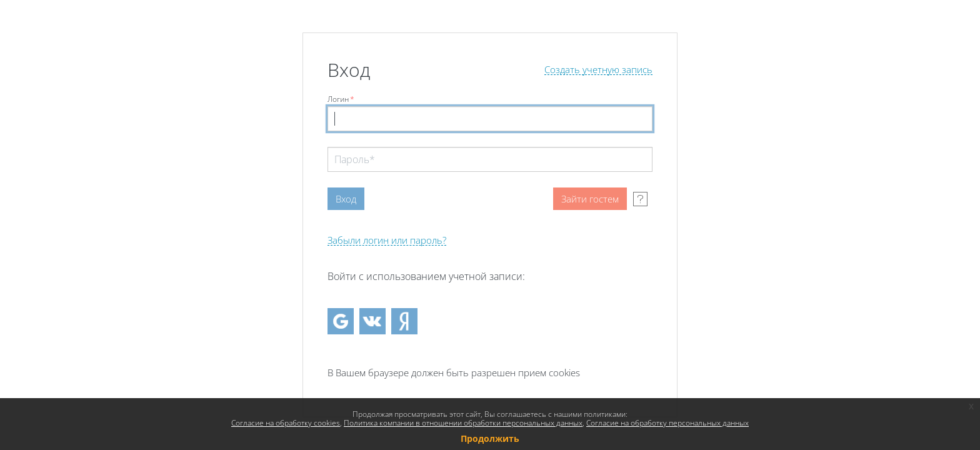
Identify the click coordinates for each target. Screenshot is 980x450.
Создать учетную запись (598, 70)
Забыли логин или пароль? (387, 240)
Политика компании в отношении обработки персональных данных (463, 423)
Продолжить (490, 438)
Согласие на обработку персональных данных (667, 423)
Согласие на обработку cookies (286, 423)
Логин (341, 99)
